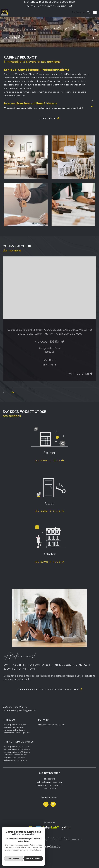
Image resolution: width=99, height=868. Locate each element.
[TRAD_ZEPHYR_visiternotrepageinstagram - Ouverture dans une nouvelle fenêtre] (53, 822)
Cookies (81, 858)
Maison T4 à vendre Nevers (15, 773)
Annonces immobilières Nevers (51, 742)
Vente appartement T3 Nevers (17, 764)
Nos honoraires (21, 858)
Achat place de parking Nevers (17, 751)
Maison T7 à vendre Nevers (15, 778)
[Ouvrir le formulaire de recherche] (81, 12)
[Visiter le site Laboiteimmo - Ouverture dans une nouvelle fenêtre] (50, 863)
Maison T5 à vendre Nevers (15, 775)
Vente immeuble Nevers (14, 748)
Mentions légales (44, 858)
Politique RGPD (71, 858)
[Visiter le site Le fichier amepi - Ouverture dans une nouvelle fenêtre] (38, 846)
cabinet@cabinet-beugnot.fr (50, 800)
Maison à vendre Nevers (14, 745)
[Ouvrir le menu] (95, 12)
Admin (54, 858)
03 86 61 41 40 (49, 797)
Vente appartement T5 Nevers (17, 770)
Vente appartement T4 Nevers (17, 767)
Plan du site (32, 858)
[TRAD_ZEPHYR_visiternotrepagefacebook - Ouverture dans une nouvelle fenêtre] (46, 822)
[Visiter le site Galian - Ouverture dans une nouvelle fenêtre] (66, 846)
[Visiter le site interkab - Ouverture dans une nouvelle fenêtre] (51, 845)
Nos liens (61, 858)
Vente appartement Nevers (15, 742)
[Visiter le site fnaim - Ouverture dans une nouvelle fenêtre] (30, 846)
